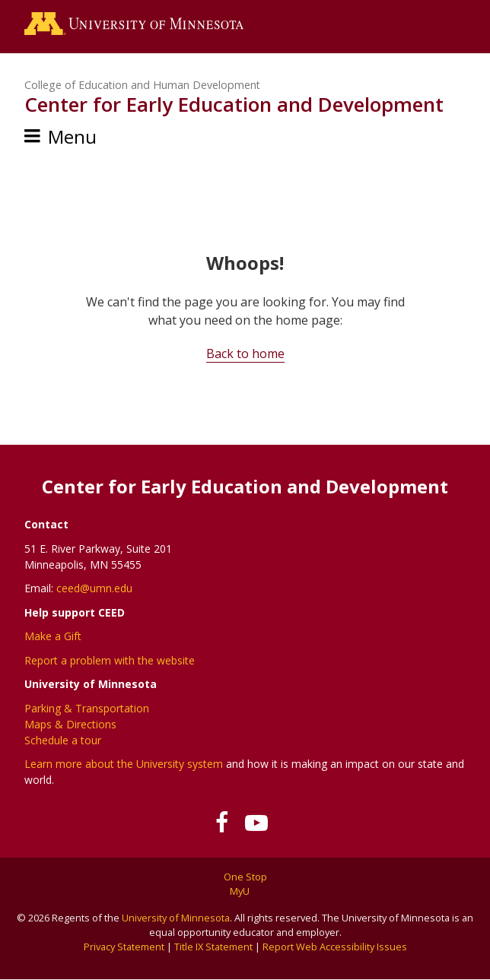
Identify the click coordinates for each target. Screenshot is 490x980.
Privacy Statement (124, 947)
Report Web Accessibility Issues (335, 947)
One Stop (245, 877)
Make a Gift (53, 636)
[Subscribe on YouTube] (256, 823)
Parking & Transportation (87, 708)
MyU (245, 891)
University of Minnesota (176, 918)
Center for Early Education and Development (234, 104)
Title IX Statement (213, 947)
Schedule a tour (63, 740)
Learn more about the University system (124, 764)
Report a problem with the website (110, 660)
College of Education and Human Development (142, 85)
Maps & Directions (70, 724)
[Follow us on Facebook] (222, 823)
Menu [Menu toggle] (72, 136)
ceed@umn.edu (94, 588)
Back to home (245, 354)
